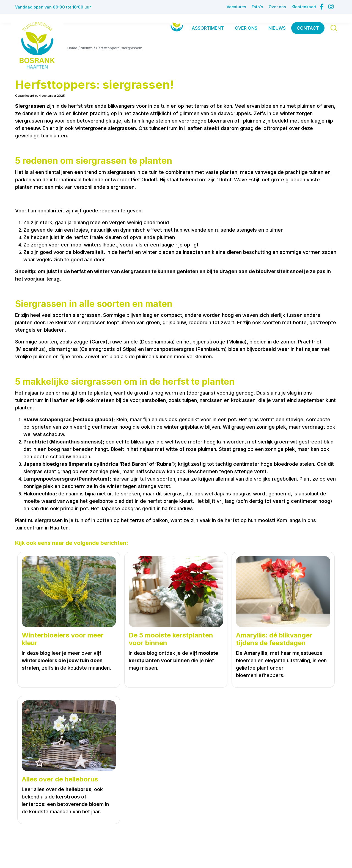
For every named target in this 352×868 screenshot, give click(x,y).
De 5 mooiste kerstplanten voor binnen (171, 639)
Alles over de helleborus (60, 779)
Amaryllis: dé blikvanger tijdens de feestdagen (274, 639)
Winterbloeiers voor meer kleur (63, 639)
